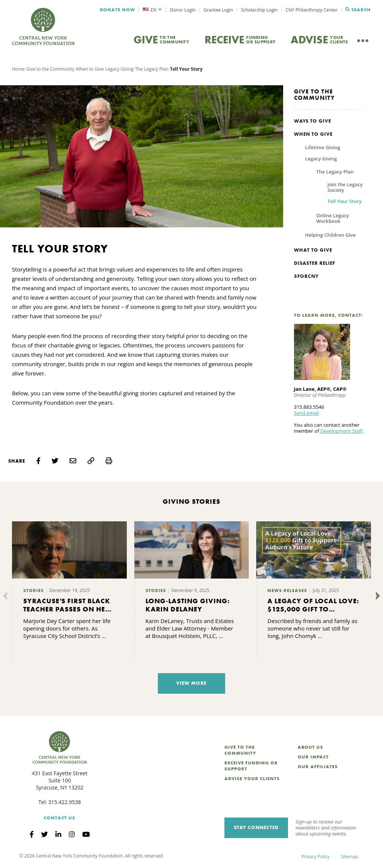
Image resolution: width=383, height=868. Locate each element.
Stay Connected (256, 827)
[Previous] (7, 596)
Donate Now (117, 10)
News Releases (287, 591)
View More (191, 683)
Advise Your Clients (252, 779)
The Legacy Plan (152, 69)
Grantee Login (218, 10)
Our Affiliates (318, 767)
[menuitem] (152, 10)
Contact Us (59, 818)
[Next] (376, 596)
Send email (307, 413)
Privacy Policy (315, 857)
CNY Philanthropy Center (312, 10)
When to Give (90, 69)
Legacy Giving (119, 69)
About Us (310, 747)
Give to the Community (50, 69)
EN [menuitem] (154, 10)
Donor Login (183, 10)
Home (18, 69)
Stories (33, 591)
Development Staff (341, 431)
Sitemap (349, 857)
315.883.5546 (309, 407)
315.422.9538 (65, 802)
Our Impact (313, 757)
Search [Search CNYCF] (358, 10)
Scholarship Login (259, 10)
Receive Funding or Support (251, 766)
